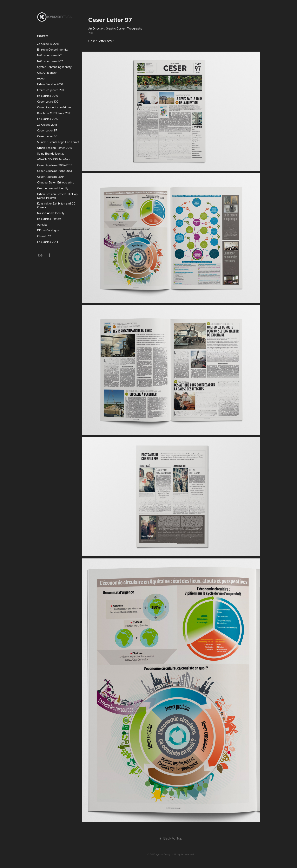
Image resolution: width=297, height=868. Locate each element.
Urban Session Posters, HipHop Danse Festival (57, 196)
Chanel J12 (44, 236)
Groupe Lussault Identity (53, 188)
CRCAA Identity (47, 73)
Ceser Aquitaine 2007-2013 (55, 165)
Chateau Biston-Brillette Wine (56, 182)
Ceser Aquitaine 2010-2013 (54, 171)
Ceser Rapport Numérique (54, 107)
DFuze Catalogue (48, 230)
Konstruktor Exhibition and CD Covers (56, 205)
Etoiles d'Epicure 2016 (51, 90)
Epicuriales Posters (49, 219)
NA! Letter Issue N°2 (50, 61)
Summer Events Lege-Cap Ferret (58, 142)
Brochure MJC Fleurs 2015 (54, 113)
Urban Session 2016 (50, 84)
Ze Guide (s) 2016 (48, 44)
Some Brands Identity (51, 154)
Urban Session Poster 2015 (55, 148)
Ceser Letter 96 (47, 136)
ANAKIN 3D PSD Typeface (54, 159)
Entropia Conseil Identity (53, 50)
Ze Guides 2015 (47, 125)
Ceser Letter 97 (47, 130)
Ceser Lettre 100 (48, 102)
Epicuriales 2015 (48, 119)
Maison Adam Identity (51, 213)
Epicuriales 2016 (48, 96)
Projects (43, 36)
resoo (41, 78)
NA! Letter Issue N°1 (50, 55)
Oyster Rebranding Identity (54, 67)
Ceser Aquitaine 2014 (51, 177)
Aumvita (42, 225)
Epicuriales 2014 (48, 242)
